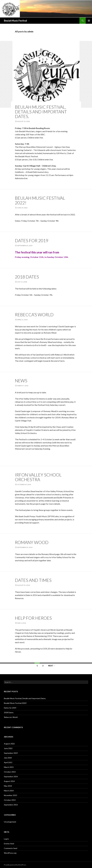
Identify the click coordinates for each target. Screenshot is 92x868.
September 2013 (11, 805)
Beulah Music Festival (15, 21)
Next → (52, 666)
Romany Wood (32, 542)
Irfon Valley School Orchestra (38, 477)
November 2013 (10, 795)
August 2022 (9, 744)
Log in (6, 839)
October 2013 (10, 800)
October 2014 (10, 772)
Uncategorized (10, 822)
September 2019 (11, 753)
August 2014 (9, 781)
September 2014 (11, 777)
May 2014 (8, 786)
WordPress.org (10, 853)
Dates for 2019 (32, 241)
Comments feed (11, 848)
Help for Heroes (33, 618)
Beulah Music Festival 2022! (40, 200)
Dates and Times (33, 580)
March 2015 (9, 767)
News (21, 381)
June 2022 (8, 748)
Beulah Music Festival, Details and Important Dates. (41, 112)
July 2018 (8, 758)
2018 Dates (27, 277)
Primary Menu (89, 21)
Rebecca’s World (34, 315)
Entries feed (9, 844)
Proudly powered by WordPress (15, 865)
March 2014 (9, 791)
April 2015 (8, 762)
